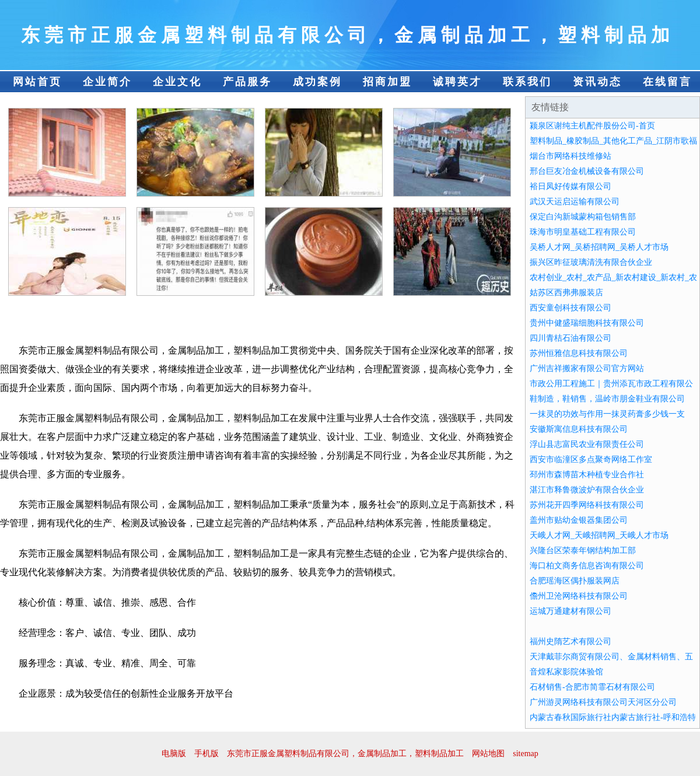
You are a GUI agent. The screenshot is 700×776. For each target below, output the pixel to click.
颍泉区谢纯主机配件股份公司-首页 (592, 126)
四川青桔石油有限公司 (570, 338)
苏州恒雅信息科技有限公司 (579, 353)
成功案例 (317, 82)
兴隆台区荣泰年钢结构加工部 (583, 550)
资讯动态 (597, 82)
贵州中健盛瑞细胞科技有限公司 (587, 323)
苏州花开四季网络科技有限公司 (587, 505)
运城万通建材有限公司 (570, 611)
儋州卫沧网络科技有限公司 (579, 596)
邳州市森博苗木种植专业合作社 (587, 475)
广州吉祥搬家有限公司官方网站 (587, 368)
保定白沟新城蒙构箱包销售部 (583, 217)
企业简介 (107, 82)
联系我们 (527, 82)
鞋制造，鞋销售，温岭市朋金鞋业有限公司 (607, 399)
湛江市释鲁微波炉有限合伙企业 (587, 490)
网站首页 (37, 82)
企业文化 (177, 82)
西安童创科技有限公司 (570, 308)
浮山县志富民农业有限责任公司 (587, 444)
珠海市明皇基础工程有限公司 (583, 232)
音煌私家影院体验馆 (566, 672)
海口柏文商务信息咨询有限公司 (587, 566)
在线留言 (667, 82)
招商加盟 (387, 82)
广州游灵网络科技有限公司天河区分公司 (603, 702)
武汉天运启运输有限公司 (575, 202)
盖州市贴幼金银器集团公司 (579, 520)
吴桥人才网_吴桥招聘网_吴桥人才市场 (599, 247)
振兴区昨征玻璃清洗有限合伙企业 (591, 262)
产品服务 (247, 82)
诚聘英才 (457, 82)
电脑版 (174, 754)
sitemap (526, 754)
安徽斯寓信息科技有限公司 (579, 429)
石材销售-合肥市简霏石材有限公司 (592, 687)
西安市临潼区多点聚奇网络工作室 (591, 459)
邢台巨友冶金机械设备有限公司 (587, 171)
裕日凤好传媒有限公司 (570, 186)
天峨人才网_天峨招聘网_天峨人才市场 (599, 535)
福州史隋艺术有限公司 (570, 642)
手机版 (206, 754)
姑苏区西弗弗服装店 (566, 293)
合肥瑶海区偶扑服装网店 (575, 581)
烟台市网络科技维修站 (570, 156)
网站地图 (488, 754)
